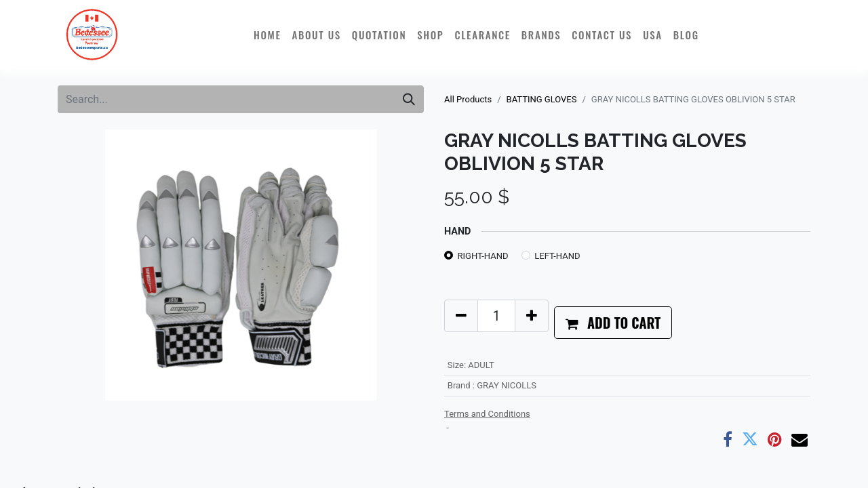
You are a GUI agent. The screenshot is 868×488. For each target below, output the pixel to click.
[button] (613, 323)
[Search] (409, 99)
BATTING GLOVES (542, 99)
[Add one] (532, 316)
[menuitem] (268, 35)
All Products (468, 99)
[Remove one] (461, 316)
